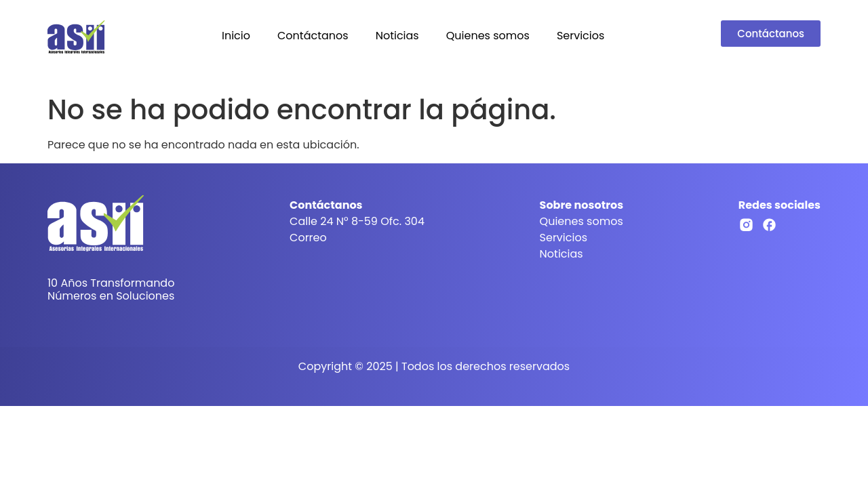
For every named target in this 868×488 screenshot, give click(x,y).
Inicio (236, 36)
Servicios (580, 36)
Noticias (397, 36)
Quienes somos (488, 36)
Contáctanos (313, 36)
